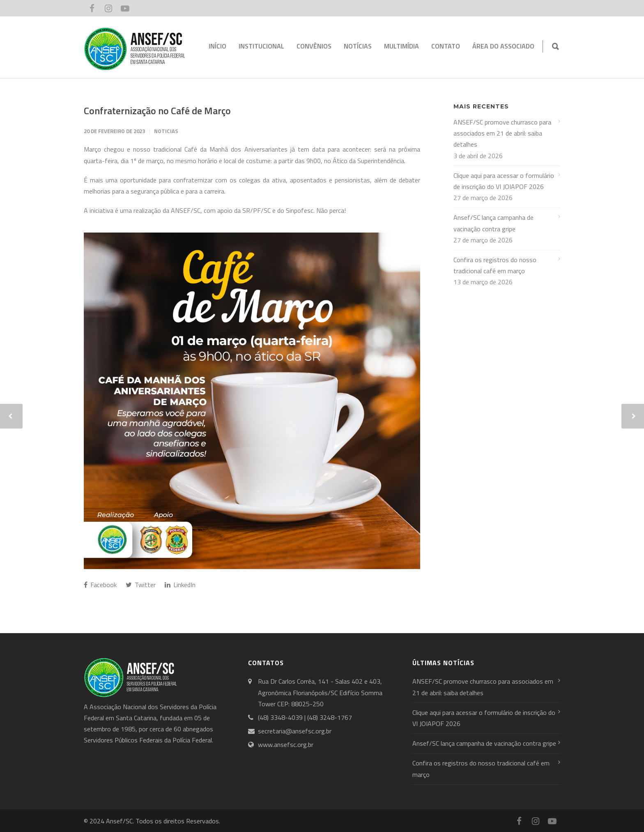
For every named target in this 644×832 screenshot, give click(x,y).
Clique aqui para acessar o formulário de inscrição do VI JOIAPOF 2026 (504, 181)
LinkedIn (180, 585)
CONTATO (446, 46)
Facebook (100, 585)
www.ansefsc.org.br (286, 744)
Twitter (141, 585)
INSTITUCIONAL (261, 46)
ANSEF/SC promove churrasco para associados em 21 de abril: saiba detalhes (502, 133)
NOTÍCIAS (358, 46)
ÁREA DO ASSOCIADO (503, 46)
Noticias (166, 131)
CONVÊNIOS (314, 46)
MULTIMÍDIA (401, 46)
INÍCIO (217, 46)
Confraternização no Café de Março (157, 111)
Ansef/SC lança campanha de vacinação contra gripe (493, 223)
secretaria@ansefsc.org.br (295, 731)
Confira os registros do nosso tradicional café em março (495, 265)
